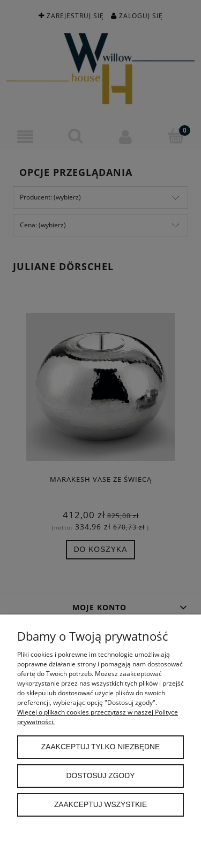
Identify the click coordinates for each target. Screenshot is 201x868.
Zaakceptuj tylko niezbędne (100, 747)
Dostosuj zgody (101, 776)
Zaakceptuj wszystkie (100, 805)
